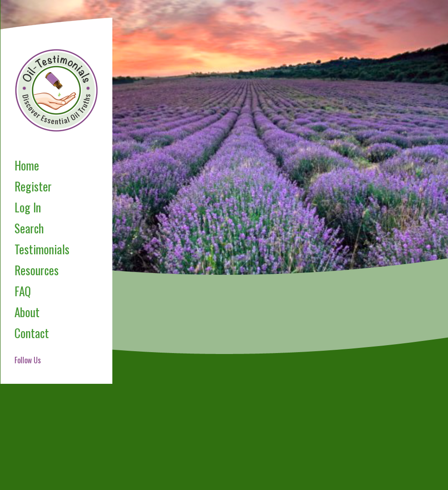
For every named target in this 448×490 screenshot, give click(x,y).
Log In (28, 207)
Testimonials (42, 249)
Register (33, 186)
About (27, 312)
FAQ (23, 291)
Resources (37, 270)
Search (29, 228)
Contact (32, 333)
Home (27, 165)
